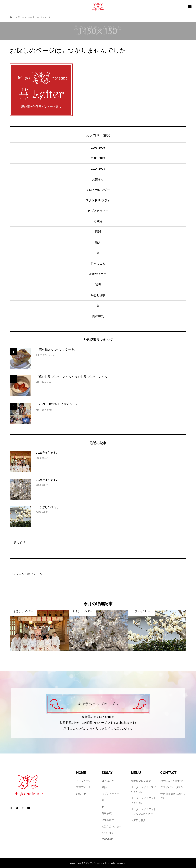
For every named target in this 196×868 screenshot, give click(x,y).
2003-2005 (98, 148)
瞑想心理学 (98, 295)
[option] (39, 630)
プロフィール (84, 787)
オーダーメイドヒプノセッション (143, 790)
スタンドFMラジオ (98, 200)
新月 (98, 242)
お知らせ (98, 179)
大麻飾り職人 (138, 820)
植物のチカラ (98, 274)
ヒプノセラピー (98, 211)
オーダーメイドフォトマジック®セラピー (143, 812)
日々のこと (98, 263)
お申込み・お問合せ (172, 781)
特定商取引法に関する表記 (173, 796)
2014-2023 (98, 169)
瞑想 (98, 284)
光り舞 (98, 221)
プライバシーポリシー (173, 787)
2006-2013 (98, 158)
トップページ (84, 781)
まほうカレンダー (98, 190)
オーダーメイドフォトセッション (143, 800)
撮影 (98, 232)
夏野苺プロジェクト (142, 781)
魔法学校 (98, 316)
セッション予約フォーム (26, 574)
